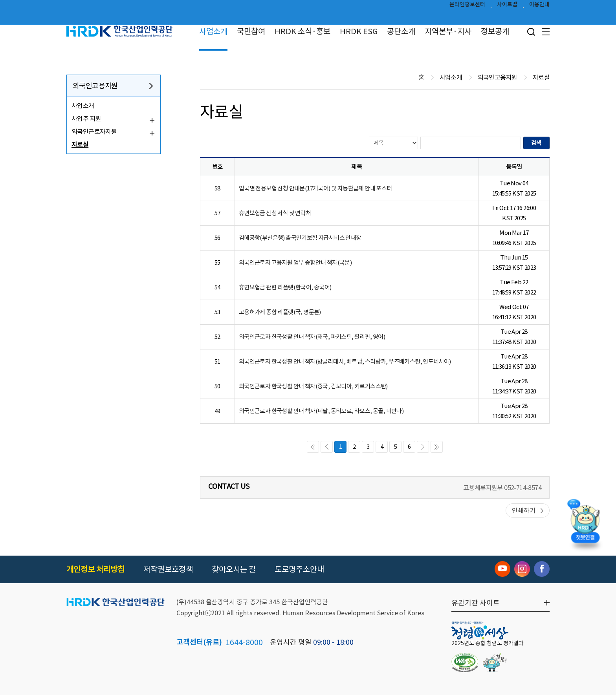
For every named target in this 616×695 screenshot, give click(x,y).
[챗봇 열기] (585, 524)
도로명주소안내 (299, 569)
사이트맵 (507, 6)
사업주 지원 (86, 119)
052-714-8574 (523, 488)
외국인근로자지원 (94, 132)
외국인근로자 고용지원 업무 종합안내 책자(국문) (295, 262)
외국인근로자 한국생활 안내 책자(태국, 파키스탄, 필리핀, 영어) (312, 337)
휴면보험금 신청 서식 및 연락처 (275, 213)
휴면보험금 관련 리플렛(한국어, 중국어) (285, 287)
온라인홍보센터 (467, 6)
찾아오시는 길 (234, 569)
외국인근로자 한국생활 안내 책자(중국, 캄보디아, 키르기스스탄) (313, 386)
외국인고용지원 (95, 86)
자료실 (80, 144)
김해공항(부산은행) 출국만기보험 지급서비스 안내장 (300, 238)
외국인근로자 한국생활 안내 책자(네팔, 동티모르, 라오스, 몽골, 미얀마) (321, 411)
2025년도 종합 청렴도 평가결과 (488, 643)
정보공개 (495, 31)
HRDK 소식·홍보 (302, 31)
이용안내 (539, 6)
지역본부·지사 (448, 31)
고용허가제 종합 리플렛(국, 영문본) (280, 312)
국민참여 (251, 31)
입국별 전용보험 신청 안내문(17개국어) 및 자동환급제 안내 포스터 (315, 188)
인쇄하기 (524, 510)
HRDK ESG (359, 31)
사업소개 (213, 31)
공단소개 (401, 31)
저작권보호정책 (168, 569)
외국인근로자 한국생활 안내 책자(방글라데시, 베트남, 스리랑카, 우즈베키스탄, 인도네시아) (345, 361)
